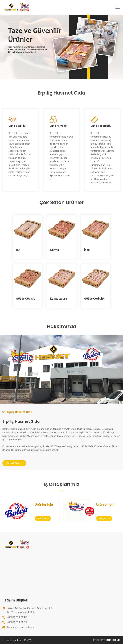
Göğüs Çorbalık (94, 299)
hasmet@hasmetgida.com (21, 627)
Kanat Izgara (59, 299)
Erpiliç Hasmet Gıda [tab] (17, 412)
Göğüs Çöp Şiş (26, 299)
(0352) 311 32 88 (17, 617)
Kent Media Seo (112, 640)
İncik (87, 250)
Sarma (55, 250)
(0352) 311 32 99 (17, 622)
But (18, 250)
